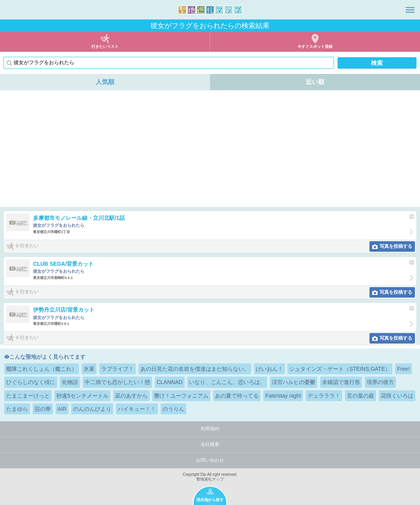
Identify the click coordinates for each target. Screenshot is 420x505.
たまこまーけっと (28, 396)
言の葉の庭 (360, 396)
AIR (62, 409)
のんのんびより (92, 409)
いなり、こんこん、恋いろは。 (227, 382)
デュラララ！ (324, 396)
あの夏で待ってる (237, 396)
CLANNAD (170, 382)
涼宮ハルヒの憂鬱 (294, 382)
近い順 (315, 82)
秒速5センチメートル (82, 396)
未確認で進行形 (341, 382)
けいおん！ (269, 369)
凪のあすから (131, 396)
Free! (403, 369)
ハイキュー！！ (137, 409)
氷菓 (89, 369)
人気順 (105, 82)
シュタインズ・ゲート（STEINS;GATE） (340, 369)
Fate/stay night (283, 396)
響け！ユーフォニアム (181, 396)
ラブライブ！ (117, 369)
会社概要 (210, 444)
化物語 (70, 382)
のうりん (173, 409)
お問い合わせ (210, 460)
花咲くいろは (397, 396)
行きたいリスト (105, 46)
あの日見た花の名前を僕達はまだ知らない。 (195, 369)
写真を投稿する (396, 246)
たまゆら (17, 409)
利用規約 (210, 429)
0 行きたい (27, 246)
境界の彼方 (380, 382)
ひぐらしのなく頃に (31, 382)
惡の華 (43, 409)
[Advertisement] (210, 149)
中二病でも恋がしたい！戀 (117, 382)
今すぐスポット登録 (315, 46)
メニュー (410, 10)
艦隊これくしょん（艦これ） (42, 369)
